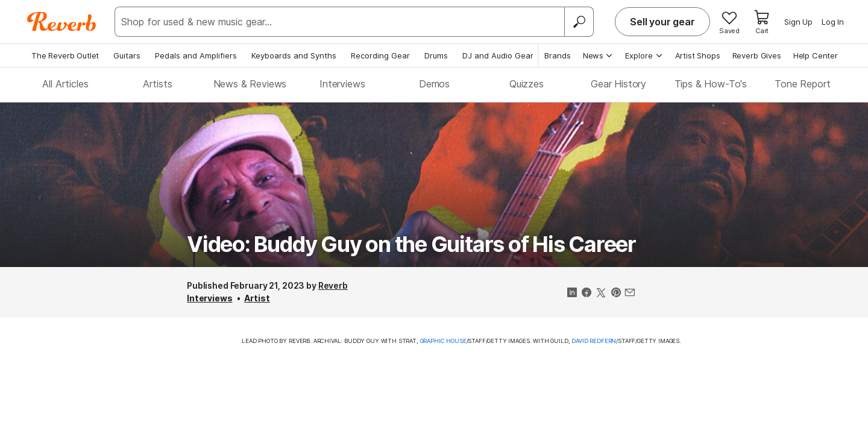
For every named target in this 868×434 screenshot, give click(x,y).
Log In (833, 22)
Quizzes (527, 84)
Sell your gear (662, 22)
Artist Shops (698, 55)
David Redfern (594, 341)
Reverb (333, 285)
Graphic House (443, 341)
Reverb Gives (757, 55)
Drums (436, 55)
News (598, 55)
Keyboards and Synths (294, 55)
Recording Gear (380, 55)
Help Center (816, 55)
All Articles (65, 84)
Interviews (342, 84)
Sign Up (798, 22)
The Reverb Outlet (65, 55)
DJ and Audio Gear (498, 55)
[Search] (579, 22)
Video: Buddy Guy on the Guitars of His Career (411, 244)
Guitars (127, 55)
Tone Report (803, 84)
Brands (558, 55)
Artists (158, 84)
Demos (434, 84)
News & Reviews (250, 84)
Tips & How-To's (711, 84)
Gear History (618, 84)
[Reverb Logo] (62, 22)
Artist (257, 298)
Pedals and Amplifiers (196, 55)
